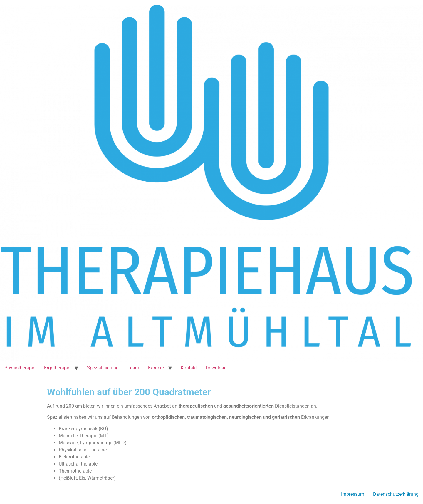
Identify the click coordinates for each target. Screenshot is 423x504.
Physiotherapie (20, 368)
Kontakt (189, 368)
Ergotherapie (57, 368)
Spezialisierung (103, 368)
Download (216, 368)
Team (133, 368)
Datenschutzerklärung (396, 494)
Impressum (353, 494)
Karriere (156, 368)
